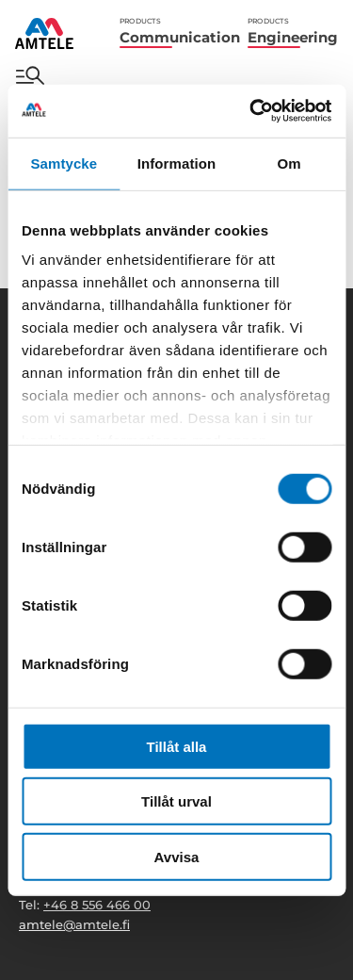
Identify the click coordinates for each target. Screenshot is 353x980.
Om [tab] (289, 163)
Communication (180, 32)
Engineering (293, 32)
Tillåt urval (176, 801)
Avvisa (177, 856)
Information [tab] (177, 163)
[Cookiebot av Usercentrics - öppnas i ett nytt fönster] (251, 111)
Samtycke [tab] (64, 163)
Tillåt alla (177, 746)
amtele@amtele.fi (74, 924)
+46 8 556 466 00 (97, 905)
